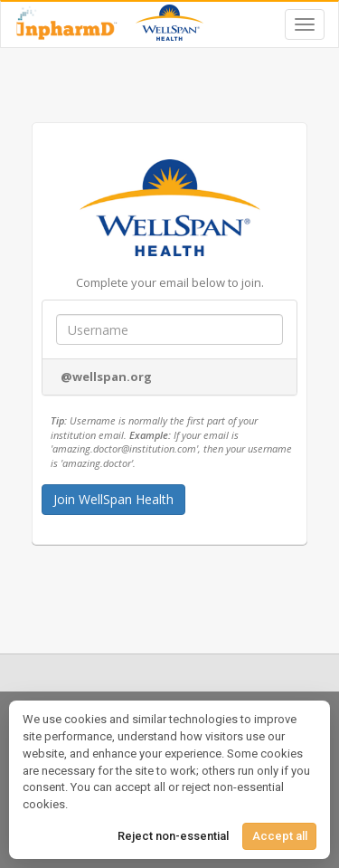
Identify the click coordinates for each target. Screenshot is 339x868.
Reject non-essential (173, 836)
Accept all (280, 836)
